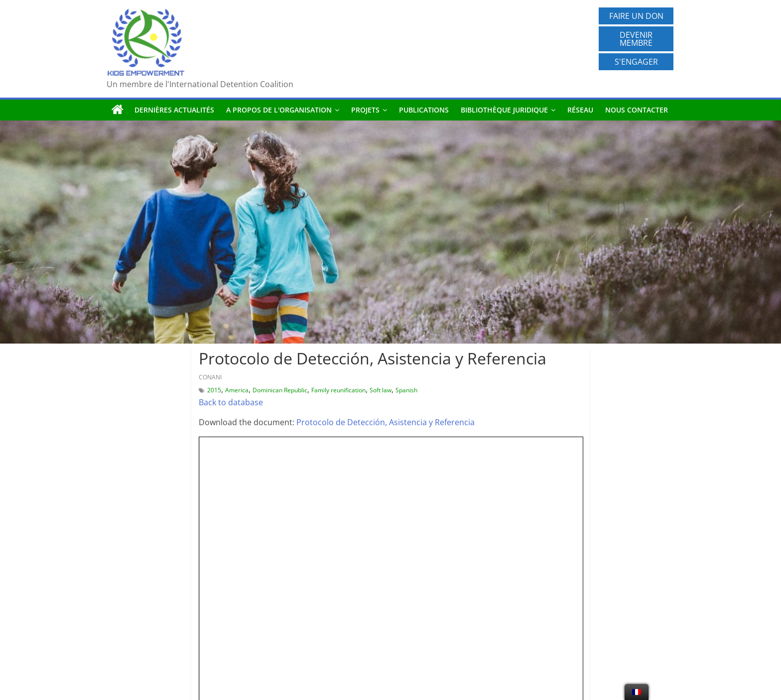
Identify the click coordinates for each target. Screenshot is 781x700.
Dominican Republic (280, 390)
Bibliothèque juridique (504, 110)
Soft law (381, 390)
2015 (214, 390)
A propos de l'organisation (279, 110)
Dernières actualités (174, 110)
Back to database (231, 402)
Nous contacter (637, 110)
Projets (365, 110)
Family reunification (338, 390)
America (237, 390)
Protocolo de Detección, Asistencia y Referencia (386, 422)
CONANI (210, 377)
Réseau (580, 110)
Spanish (406, 390)
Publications (424, 110)
